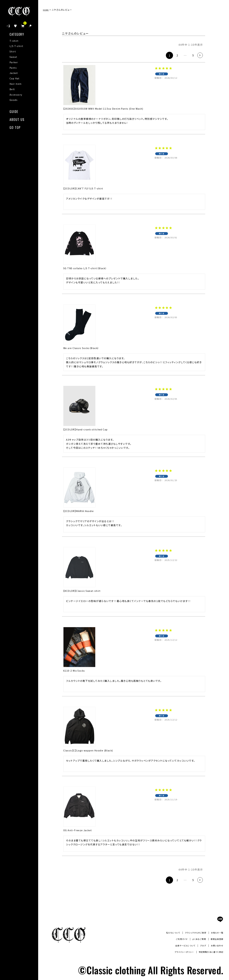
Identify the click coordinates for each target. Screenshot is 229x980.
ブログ (201, 945)
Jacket (14, 73)
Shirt (13, 51)
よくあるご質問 (196, 939)
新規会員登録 (216, 939)
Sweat (13, 57)
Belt (12, 89)
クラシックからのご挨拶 (192, 933)
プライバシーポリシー (179, 952)
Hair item (16, 84)
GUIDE (14, 111)
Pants (13, 68)
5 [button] (191, 55)
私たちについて (167, 933)
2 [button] (173, 55)
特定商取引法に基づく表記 (209, 952)
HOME (47, 10)
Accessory (16, 95)
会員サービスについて (181, 945)
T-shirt (14, 41)
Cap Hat (15, 78)
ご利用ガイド (177, 939)
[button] (199, 55)
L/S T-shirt (16, 46)
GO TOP (15, 127)
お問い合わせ (216, 945)
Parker (14, 62)
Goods (14, 100)
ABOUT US (17, 119)
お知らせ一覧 (216, 933)
